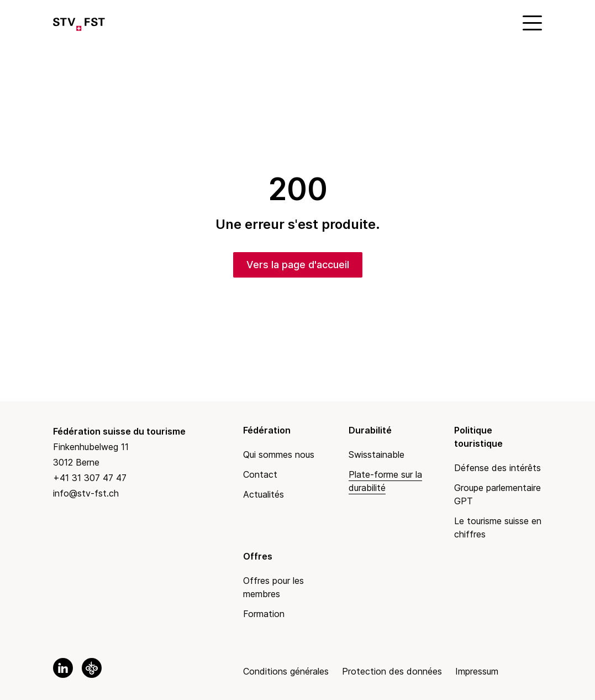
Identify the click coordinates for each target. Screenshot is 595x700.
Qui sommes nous (279, 455)
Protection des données (392, 671)
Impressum (477, 671)
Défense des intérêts (497, 468)
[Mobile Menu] (531, 22)
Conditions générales (286, 671)
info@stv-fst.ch (86, 493)
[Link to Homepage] (79, 22)
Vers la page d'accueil (298, 265)
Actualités (264, 494)
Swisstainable (377, 455)
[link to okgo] (92, 668)
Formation (264, 614)
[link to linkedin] (63, 668)
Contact (260, 474)
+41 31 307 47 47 (90, 478)
